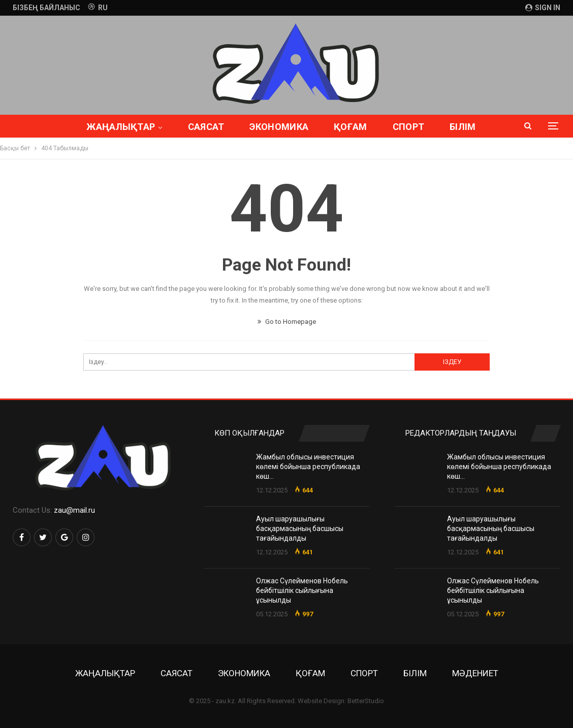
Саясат (183, 127)
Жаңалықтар (97, 127)
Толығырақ (463, 127)
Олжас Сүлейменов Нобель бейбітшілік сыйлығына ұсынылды (302, 590)
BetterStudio (366, 701)
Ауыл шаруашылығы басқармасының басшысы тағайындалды (300, 528)
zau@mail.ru (74, 510)
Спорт (390, 127)
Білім (415, 673)
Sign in (543, 8)
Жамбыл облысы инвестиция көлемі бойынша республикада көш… (308, 467)
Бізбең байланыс (46, 8)
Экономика (258, 127)
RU (98, 8)
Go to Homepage (287, 322)
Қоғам (331, 127)
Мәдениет (475, 673)
